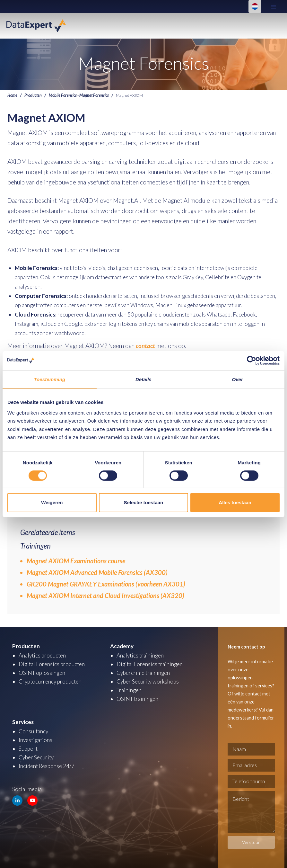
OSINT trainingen (137, 699)
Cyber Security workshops (148, 681)
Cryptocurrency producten (50, 681)
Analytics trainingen (140, 655)
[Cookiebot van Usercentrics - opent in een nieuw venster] (252, 360)
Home (12, 95)
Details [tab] (143, 379)
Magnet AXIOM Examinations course (76, 561)
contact (145, 346)
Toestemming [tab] (49, 379)
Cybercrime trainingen (143, 673)
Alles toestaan (235, 502)
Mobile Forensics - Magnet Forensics (79, 95)
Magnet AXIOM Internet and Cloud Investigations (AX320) (105, 595)
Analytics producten (42, 655)
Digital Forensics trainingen (150, 664)
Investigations (35, 740)
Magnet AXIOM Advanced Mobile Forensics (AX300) (97, 572)
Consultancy (33, 731)
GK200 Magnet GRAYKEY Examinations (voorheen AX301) (106, 584)
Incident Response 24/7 (47, 766)
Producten (33, 95)
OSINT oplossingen (42, 673)
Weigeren (52, 502)
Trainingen (129, 690)
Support (28, 749)
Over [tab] (237, 379)
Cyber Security (36, 757)
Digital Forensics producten (52, 664)
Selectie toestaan (144, 502)
